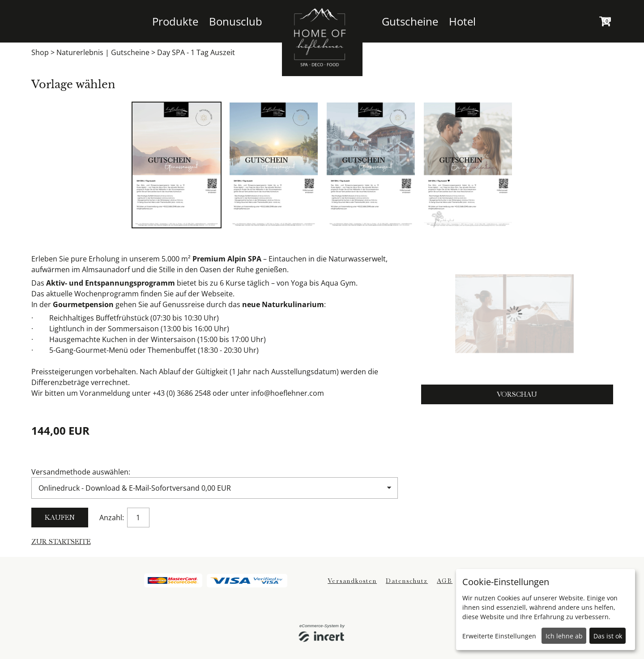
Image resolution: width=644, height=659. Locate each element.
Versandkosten (352, 581)
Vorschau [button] (517, 394)
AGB (445, 581)
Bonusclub (236, 21)
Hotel (462, 21)
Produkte (175, 21)
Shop (40, 52)
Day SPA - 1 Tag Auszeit (196, 52)
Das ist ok (608, 636)
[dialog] (546, 610)
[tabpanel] (177, 165)
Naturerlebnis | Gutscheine (103, 52)
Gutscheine (410, 21)
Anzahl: (113, 518)
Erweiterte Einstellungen (499, 636)
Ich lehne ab (564, 636)
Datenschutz (407, 581)
